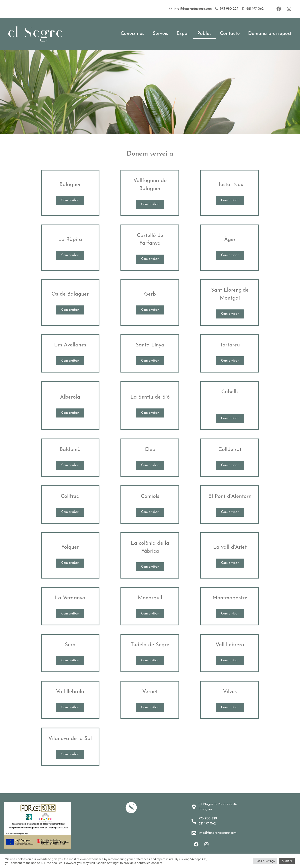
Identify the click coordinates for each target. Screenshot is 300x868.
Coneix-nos (133, 34)
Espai (183, 34)
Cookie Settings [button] (265, 861)
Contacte (230, 34)
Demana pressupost (270, 34)
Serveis (160, 34)
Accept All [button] (287, 861)
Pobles (204, 34)
